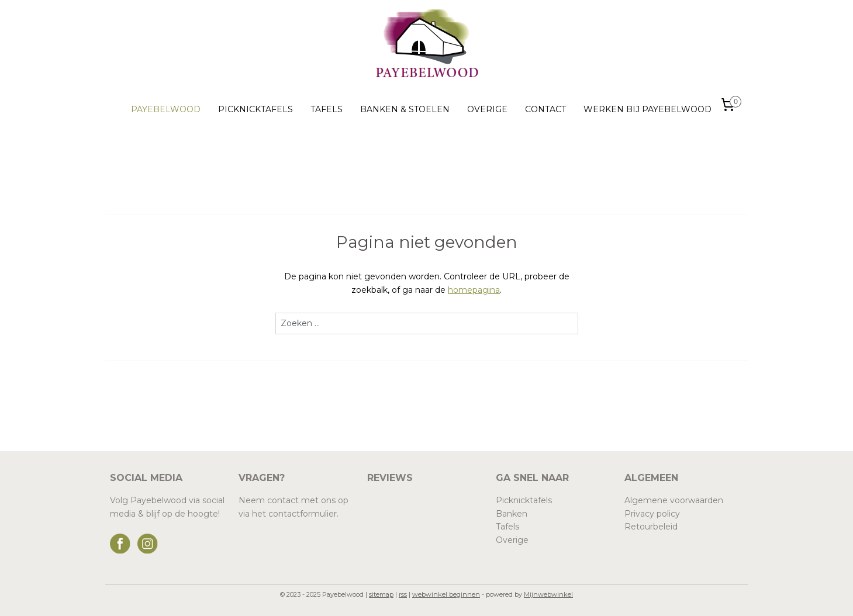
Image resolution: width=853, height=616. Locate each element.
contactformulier (303, 514)
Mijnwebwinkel (548, 594)
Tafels (507, 527)
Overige (512, 540)
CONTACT (545, 109)
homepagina (474, 290)
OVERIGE (487, 109)
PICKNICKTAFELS (255, 109)
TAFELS (327, 109)
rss (403, 594)
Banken (512, 514)
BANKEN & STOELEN (405, 109)
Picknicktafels (524, 500)
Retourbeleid (651, 527)
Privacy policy (652, 514)
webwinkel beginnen (446, 594)
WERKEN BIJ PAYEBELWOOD (647, 109)
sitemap (381, 594)
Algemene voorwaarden (674, 500)
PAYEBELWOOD (166, 109)
